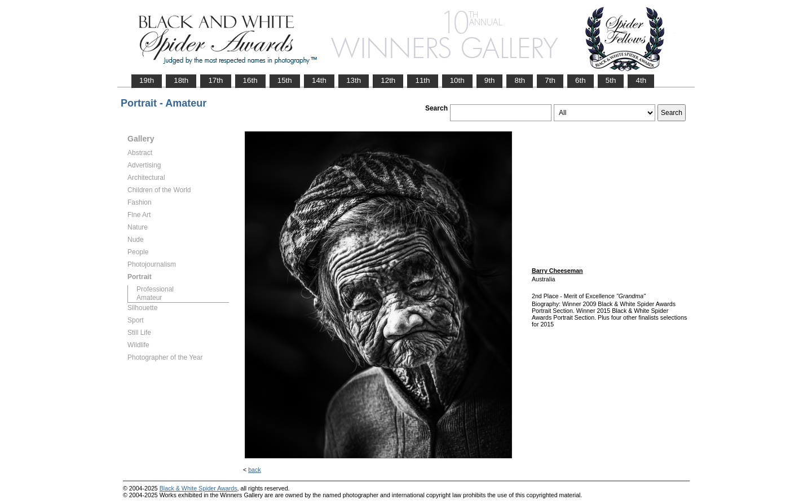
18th (181, 80)
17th (215, 80)
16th (250, 80)
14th (319, 80)
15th (285, 80)
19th (147, 80)
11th (422, 80)
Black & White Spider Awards (198, 488)
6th (581, 80)
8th (520, 80)
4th (641, 80)
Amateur (149, 298)
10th (457, 80)
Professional (155, 289)
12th (388, 80)
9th (490, 80)
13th (354, 80)
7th (550, 80)
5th (611, 80)
